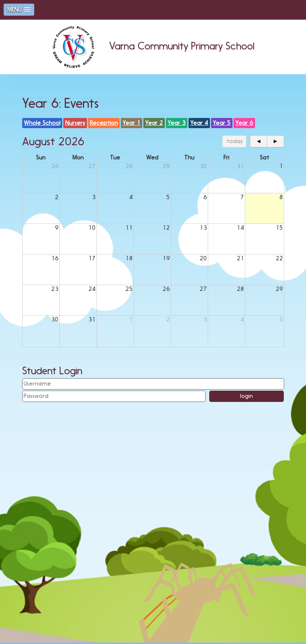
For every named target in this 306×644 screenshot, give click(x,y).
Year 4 (199, 123)
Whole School (42, 123)
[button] (19, 10)
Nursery (75, 123)
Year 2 (154, 123)
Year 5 (222, 123)
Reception (104, 123)
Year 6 (244, 123)
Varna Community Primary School (153, 46)
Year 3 (177, 123)
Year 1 (132, 123)
